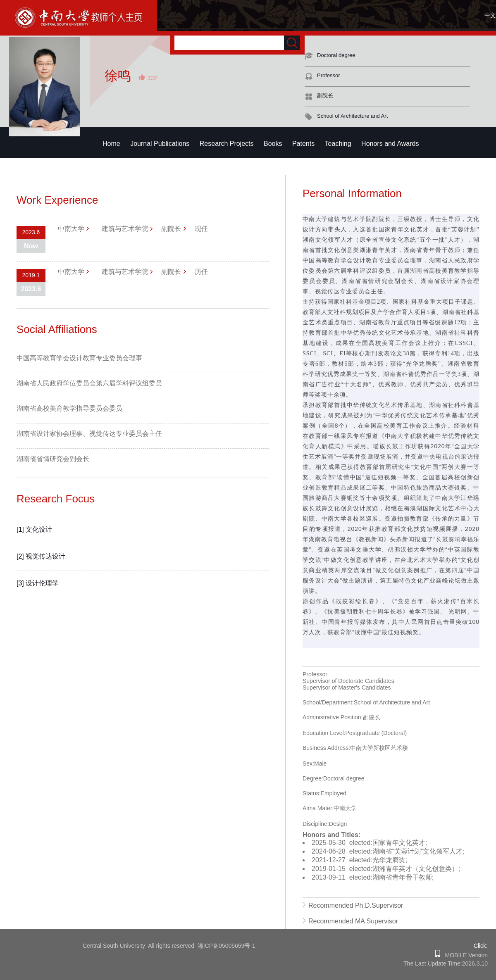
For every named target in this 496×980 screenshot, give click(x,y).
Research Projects (227, 144)
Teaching (338, 144)
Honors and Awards (390, 144)
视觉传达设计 (45, 556)
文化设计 (39, 529)
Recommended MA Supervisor (353, 921)
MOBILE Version (464, 955)
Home (111, 144)
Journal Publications (160, 144)
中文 (490, 15)
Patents (303, 144)
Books (273, 144)
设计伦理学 (42, 583)
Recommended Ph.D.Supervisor (356, 905)
